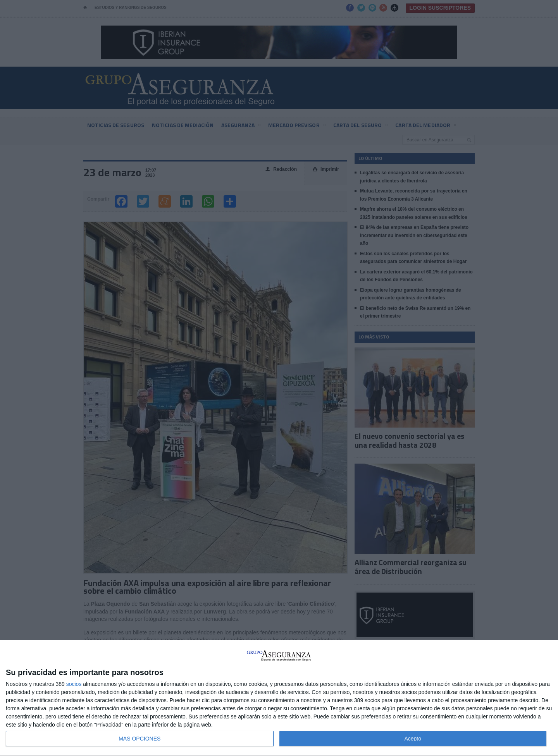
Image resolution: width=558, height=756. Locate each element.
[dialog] (279, 698)
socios (74, 684)
